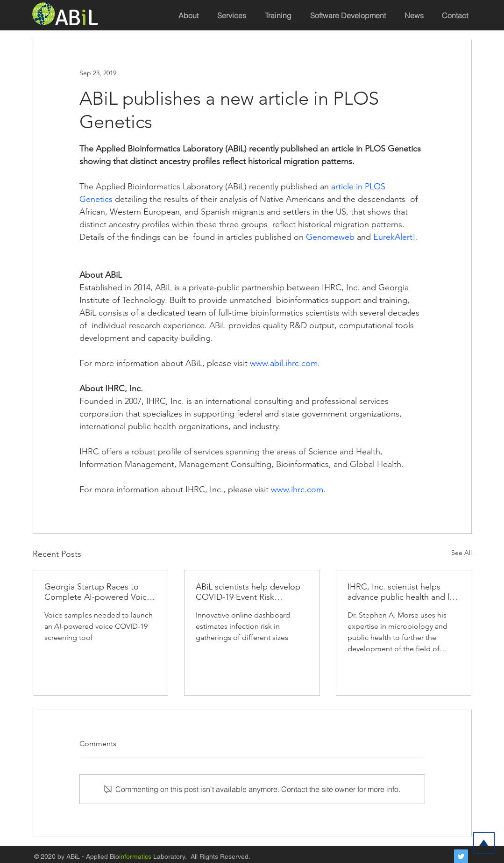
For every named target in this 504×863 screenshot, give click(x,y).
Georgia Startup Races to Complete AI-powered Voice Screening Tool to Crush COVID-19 (98, 592)
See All (461, 553)
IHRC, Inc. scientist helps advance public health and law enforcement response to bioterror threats (404, 592)
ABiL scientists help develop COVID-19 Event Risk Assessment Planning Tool (248, 592)
